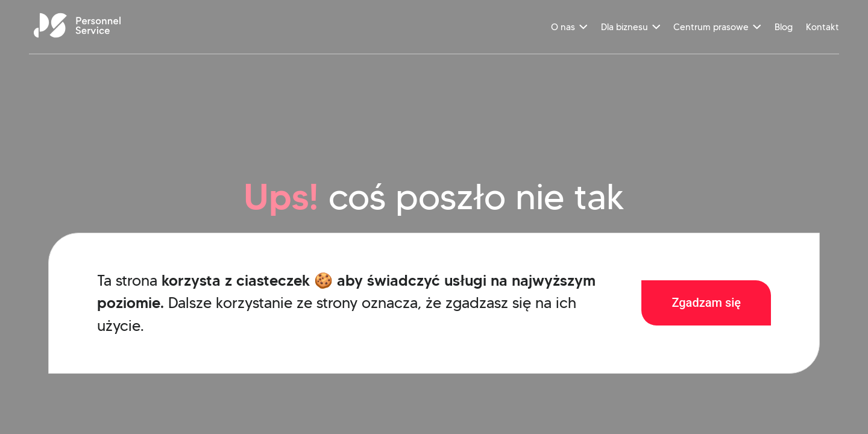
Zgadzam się (706, 303)
